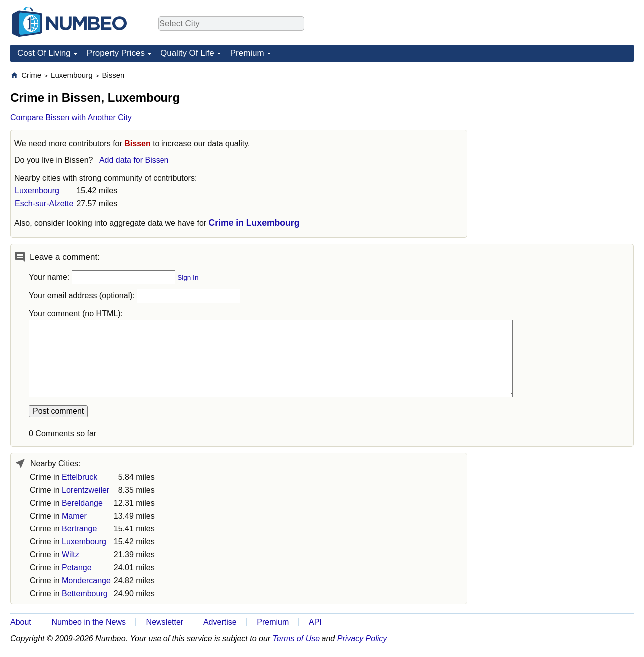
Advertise (220, 622)
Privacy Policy (362, 638)
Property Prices (116, 53)
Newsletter (165, 622)
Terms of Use (296, 638)
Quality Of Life (187, 53)
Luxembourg (37, 191)
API (315, 622)
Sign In (188, 278)
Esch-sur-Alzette (44, 203)
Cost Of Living (44, 53)
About (21, 622)
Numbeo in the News (88, 622)
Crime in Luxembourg (254, 223)
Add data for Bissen (134, 160)
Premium (247, 53)
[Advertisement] (559, 132)
